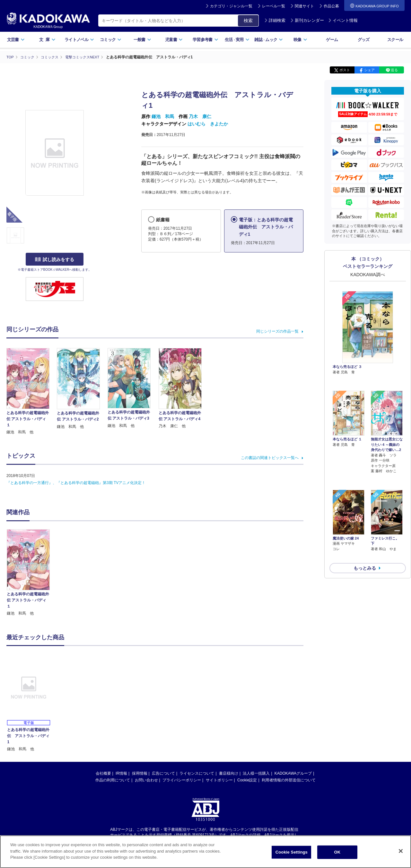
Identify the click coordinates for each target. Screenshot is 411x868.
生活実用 (237, 40)
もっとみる (365, 534)
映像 (300, 40)
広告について (163, 773)
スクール (395, 40)
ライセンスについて (197, 773)
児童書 (174, 40)
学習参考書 (205, 40)
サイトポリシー (219, 780)
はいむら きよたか (208, 123)
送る (394, 70)
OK (337, 852)
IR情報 (121, 773)
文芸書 (16, 40)
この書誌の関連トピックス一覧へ (270, 458)
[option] (32, 573)
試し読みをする (55, 260)
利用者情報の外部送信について (289, 780)
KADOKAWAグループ (293, 773)
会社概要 (103, 773)
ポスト (345, 70)
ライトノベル (79, 40)
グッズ (364, 40)
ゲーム (332, 40)
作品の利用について (113, 780)
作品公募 (331, 6)
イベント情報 (343, 20)
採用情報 (140, 773)
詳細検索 (275, 20)
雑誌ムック (269, 40)
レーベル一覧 (274, 6)
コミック (111, 40)
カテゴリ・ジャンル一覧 (231, 6)
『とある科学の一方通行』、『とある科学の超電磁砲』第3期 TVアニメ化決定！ (76, 483)
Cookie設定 (247, 780)
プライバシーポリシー (182, 780)
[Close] (401, 851)
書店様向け (229, 773)
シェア (369, 70)
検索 (248, 21)
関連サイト (304, 6)
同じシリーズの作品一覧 (277, 331)
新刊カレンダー (307, 20)
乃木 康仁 (200, 116)
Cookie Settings (292, 852)
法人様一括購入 (256, 773)
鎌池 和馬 (163, 116)
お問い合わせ (146, 780)
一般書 (142, 40)
